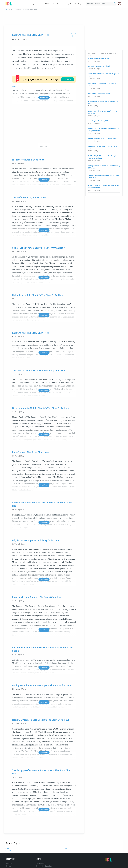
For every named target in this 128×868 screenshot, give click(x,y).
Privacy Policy (41, 853)
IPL (7, 10)
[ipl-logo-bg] (10, 3)
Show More (44, 79)
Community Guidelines (44, 848)
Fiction (7, 830)
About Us (9, 845)
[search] (114, 4)
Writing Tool (50, 4)
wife (59, 68)
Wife (66, 830)
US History (78, 4)
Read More (44, 161)
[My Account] (120, 3)
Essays (33, 4)
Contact (8, 848)
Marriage (8, 832)
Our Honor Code (42, 850)
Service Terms (41, 856)
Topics (41, 4)
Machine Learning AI (64, 4)
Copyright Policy (41, 845)
